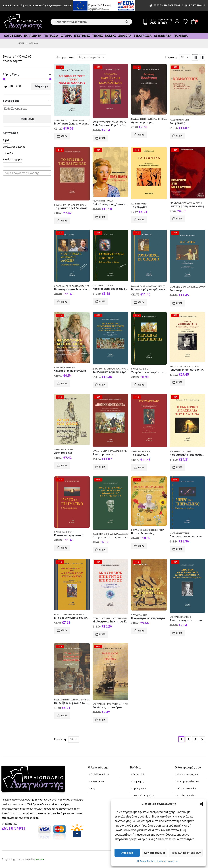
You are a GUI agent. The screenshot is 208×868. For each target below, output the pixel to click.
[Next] (202, 739)
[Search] (127, 22)
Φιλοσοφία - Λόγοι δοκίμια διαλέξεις (72, 120)
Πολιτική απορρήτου (168, 861)
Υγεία (162, 530)
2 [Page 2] (188, 739)
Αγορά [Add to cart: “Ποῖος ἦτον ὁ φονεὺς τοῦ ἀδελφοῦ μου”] (64, 716)
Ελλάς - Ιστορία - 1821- (122, 122)
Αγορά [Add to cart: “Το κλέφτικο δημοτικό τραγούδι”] (102, 385)
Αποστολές (139, 774)
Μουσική (174, 367)
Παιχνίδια (181, 36)
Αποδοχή (127, 853)
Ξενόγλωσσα (143, 36)
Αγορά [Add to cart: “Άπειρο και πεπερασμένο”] (179, 549)
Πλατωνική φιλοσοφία (65, 368)
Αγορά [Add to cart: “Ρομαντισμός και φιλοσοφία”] (141, 302)
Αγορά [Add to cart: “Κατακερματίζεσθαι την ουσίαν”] (102, 301)
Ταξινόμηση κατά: (65, 57)
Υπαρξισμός (175, 203)
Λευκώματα (163, 36)
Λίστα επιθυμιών (187, 788)
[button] (201, 804)
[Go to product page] (72, 90)
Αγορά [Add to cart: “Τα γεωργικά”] (141, 220)
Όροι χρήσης (140, 788)
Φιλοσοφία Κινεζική (179, 120)
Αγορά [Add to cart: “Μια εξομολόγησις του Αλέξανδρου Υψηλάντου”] (64, 630)
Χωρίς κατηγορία (12, 159)
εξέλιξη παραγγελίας (165, 5)
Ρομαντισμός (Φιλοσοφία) (144, 286)
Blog (93, 788)
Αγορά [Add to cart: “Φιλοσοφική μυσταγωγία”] (64, 384)
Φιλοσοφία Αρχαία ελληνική (124, 618)
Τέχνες (98, 36)
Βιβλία (7, 140)
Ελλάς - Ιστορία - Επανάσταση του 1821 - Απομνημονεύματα (122, 451)
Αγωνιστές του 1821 (102, 122)
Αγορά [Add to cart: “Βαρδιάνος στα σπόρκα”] (102, 720)
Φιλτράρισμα (41, 86)
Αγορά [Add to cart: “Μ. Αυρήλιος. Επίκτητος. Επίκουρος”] (102, 634)
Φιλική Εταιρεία (77, 615)
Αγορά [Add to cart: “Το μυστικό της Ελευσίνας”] (64, 221)
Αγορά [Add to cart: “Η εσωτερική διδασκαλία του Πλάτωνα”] (179, 467)
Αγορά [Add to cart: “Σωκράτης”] (179, 303)
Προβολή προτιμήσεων (186, 853)
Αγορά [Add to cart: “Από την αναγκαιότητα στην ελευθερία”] (179, 633)
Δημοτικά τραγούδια (102, 369)
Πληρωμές (138, 781)
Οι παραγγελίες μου (188, 781)
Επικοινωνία (195, 5)
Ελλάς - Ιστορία (61, 615)
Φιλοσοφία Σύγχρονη (192, 203)
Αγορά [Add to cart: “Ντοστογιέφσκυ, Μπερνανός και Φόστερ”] (64, 302)
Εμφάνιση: (171, 57)
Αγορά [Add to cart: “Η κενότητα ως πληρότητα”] (141, 631)
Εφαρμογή (27, 119)
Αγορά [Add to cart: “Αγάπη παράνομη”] (141, 135)
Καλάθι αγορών (186, 796)
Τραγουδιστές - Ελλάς (103, 201)
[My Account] (177, 22)
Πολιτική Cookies (146, 861)
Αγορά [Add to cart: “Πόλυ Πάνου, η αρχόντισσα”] (102, 217)
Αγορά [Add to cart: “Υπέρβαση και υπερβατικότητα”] (141, 385)
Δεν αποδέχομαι (154, 853)
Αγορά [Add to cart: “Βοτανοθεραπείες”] (141, 546)
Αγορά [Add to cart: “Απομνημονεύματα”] (102, 467)
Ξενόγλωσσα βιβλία (14, 147)
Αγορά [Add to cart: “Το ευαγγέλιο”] (141, 468)
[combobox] (27, 173)
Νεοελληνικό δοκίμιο (124, 369)
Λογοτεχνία (13, 36)
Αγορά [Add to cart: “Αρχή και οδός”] (64, 466)
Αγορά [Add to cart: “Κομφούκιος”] (179, 136)
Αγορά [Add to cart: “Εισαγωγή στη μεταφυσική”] (179, 219)
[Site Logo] (23, 22)
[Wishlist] (185, 22)
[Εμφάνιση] (185, 57)
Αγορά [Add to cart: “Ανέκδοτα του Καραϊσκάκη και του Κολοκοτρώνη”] (102, 138)
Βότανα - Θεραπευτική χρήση (145, 530)
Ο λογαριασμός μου (188, 774)
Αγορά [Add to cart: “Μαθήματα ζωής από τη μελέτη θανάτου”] (64, 136)
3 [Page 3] (195, 739)
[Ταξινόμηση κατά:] (91, 57)
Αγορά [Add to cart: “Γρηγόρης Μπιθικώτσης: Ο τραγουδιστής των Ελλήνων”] (179, 382)
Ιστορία (66, 36)
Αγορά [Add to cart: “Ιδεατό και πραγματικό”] (64, 548)
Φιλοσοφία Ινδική (140, 615)
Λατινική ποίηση (139, 204)
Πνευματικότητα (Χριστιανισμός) (70, 205)
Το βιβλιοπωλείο (100, 774)
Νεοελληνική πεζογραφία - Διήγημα (149, 119)
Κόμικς (111, 36)
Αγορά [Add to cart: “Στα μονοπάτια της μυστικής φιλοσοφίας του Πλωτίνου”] (102, 550)
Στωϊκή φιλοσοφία (101, 618)
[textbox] (28, 109)
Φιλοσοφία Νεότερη (141, 369)
